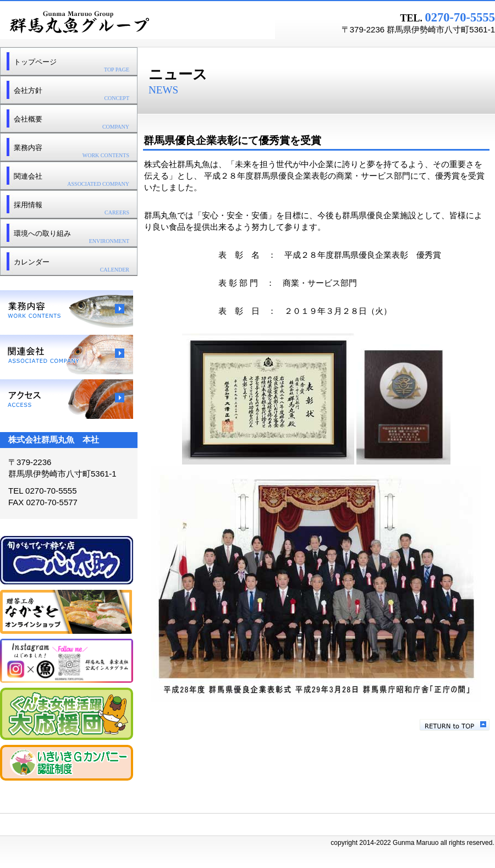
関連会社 (67, 355)
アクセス (67, 399)
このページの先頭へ (455, 725)
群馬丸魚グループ (137, 23)
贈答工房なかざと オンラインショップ (67, 612)
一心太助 (67, 560)
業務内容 (67, 310)
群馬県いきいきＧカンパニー (67, 763)
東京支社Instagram (67, 661)
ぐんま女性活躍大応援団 (67, 714)
